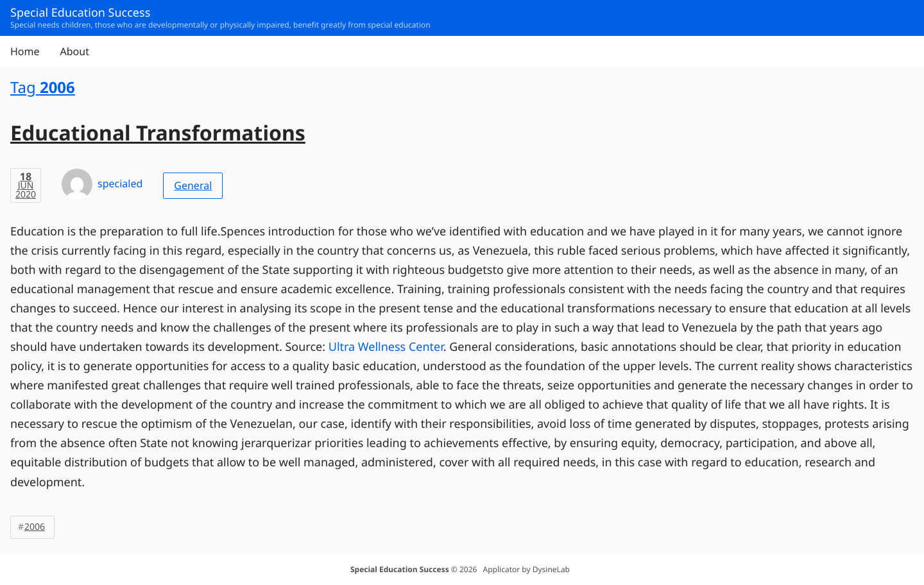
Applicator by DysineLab (526, 569)
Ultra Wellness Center (386, 347)
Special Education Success (400, 569)
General (193, 185)
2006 (35, 527)
